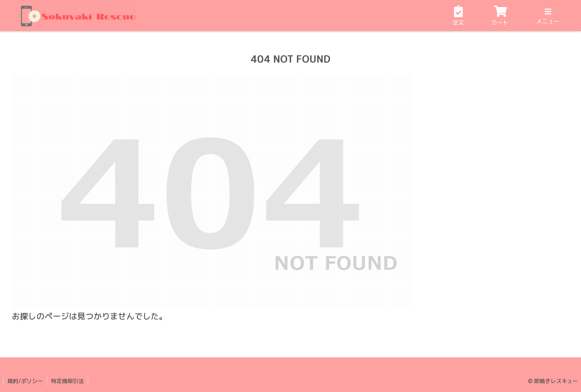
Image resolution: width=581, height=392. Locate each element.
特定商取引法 (67, 381)
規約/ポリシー (25, 381)
